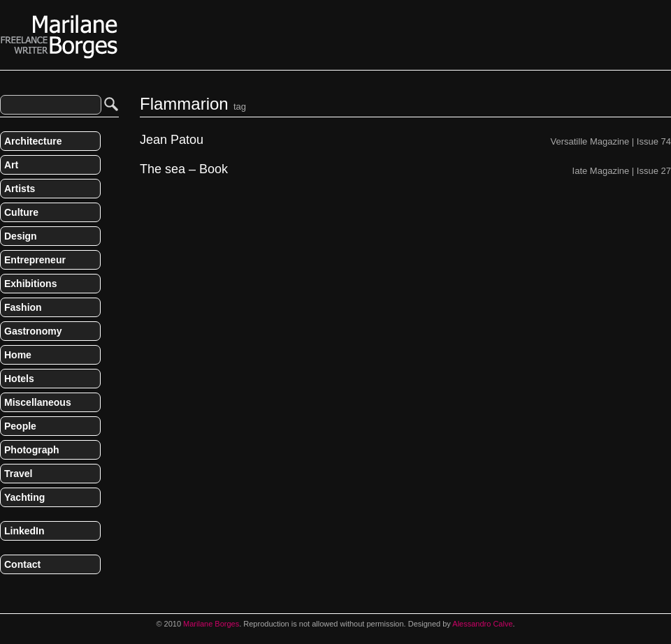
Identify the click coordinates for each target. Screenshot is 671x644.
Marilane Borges (59, 37)
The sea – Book (184, 169)
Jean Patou (172, 140)
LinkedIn (24, 531)
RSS (6, 594)
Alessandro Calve (482, 624)
